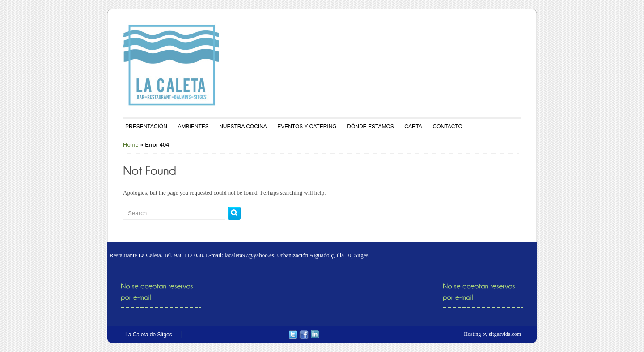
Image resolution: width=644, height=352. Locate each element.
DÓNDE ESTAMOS (370, 127)
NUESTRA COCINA (243, 127)
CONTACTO (448, 127)
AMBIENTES (193, 127)
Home (131, 145)
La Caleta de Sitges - (150, 335)
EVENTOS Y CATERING (307, 127)
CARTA (413, 127)
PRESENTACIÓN (146, 127)
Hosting (472, 334)
